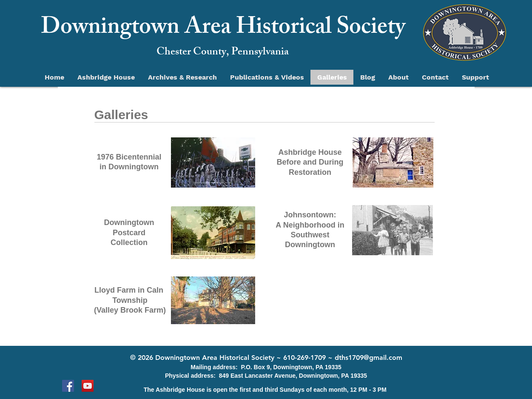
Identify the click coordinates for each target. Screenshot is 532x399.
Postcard (129, 233)
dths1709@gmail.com (368, 358)
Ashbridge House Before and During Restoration (310, 162)
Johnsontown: (310, 215)
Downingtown (129, 222)
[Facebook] (68, 386)
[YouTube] (88, 386)
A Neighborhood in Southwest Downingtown (310, 235)
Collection (129, 242)
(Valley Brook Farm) (130, 310)
